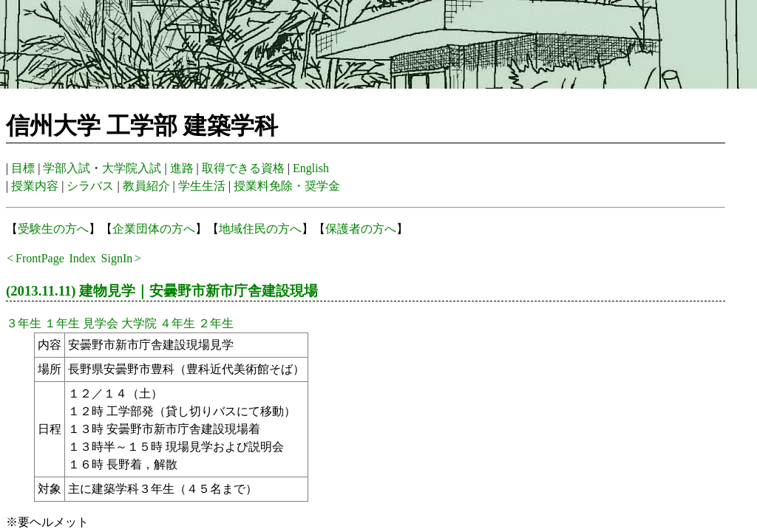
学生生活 (202, 186)
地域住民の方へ (260, 229)
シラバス (90, 186)
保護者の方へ (361, 229)
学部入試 (67, 168)
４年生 (177, 323)
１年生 (62, 323)
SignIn (117, 258)
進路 (182, 168)
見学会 (101, 323)
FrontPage (40, 258)
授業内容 (35, 186)
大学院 (139, 323)
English (311, 168)
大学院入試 (132, 168)
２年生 (216, 323)
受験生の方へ (53, 229)
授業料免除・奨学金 (287, 186)
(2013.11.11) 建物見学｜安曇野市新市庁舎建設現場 (162, 291)
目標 (23, 168)
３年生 (24, 323)
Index (82, 258)
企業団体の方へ (154, 229)
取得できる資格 (243, 168)
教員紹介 (146, 186)
